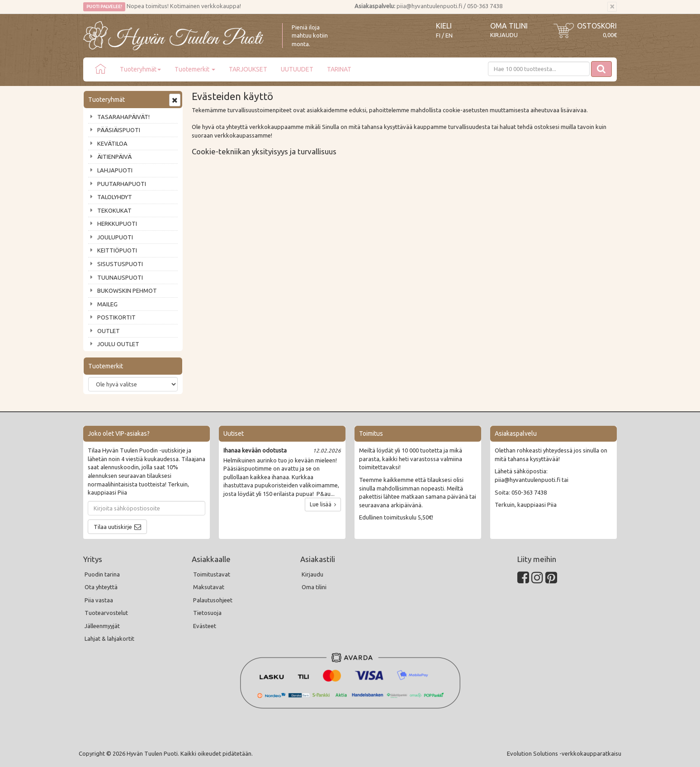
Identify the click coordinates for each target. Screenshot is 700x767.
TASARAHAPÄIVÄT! (123, 117)
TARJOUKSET (248, 69)
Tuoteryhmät (140, 69)
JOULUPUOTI (115, 237)
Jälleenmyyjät (102, 626)
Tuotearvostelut (106, 613)
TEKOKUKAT (114, 210)
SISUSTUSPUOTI (120, 264)
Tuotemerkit (195, 69)
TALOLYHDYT (115, 197)
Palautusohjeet (213, 600)
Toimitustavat (212, 574)
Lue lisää (323, 504)
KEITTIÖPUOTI (117, 250)
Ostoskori (597, 26)
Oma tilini (509, 26)
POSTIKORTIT (116, 317)
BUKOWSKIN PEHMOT (127, 291)
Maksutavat (209, 587)
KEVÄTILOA (112, 143)
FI (438, 36)
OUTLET (109, 331)
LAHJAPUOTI (115, 170)
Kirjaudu (504, 35)
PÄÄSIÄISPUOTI (119, 130)
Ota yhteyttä (101, 587)
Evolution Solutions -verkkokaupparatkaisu (564, 753)
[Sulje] (612, 7)
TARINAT (339, 69)
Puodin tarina (102, 574)
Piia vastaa (99, 600)
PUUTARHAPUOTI (122, 184)
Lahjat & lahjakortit (109, 638)
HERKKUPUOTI (117, 224)
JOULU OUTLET (118, 344)
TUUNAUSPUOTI (120, 277)
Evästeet (205, 626)
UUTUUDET (297, 69)
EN (449, 36)
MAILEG (107, 304)
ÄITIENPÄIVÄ (114, 157)
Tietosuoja (207, 613)
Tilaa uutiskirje (113, 527)
